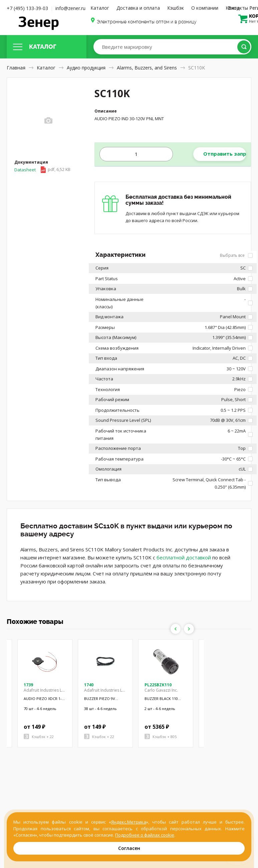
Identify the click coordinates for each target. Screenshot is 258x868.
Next (189, 629)
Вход (234, 8)
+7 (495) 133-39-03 (27, 8)
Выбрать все (236, 255)
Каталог (100, 8)
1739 (28, 685)
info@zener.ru (70, 8)
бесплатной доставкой (184, 557)
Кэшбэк (176, 8)
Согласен (129, 848)
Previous (176, 629)
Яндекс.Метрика (129, 822)
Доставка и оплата (138, 8)
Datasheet (42, 170)
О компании (205, 8)
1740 (89, 685)
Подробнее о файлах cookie (145, 835)
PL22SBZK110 (158, 685)
